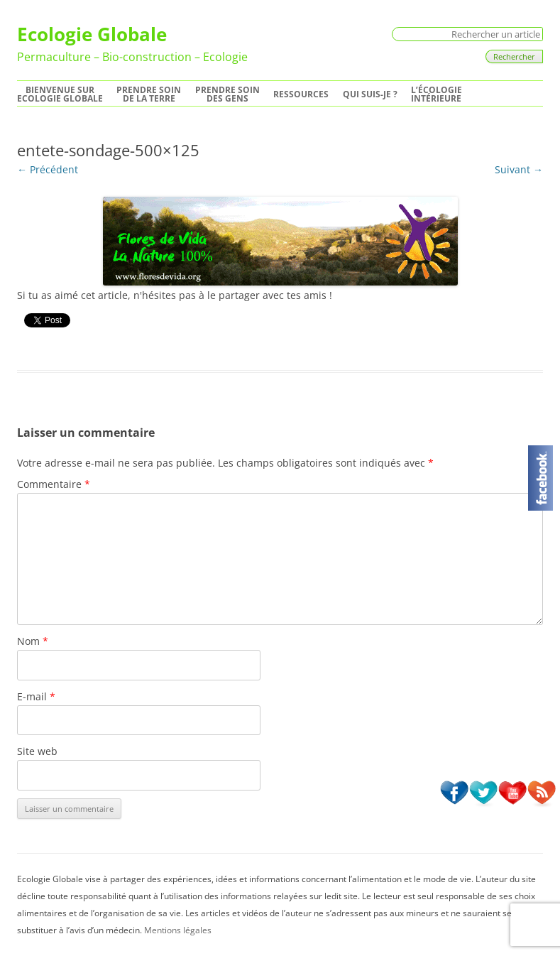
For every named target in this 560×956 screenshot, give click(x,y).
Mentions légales (178, 930)
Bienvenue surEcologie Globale (60, 94)
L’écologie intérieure (437, 94)
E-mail (36, 696)
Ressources (301, 94)
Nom (33, 641)
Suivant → (519, 169)
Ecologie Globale (92, 34)
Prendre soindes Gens (227, 94)
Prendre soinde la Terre (149, 94)
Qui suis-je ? (370, 94)
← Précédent (48, 169)
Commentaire (54, 484)
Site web (37, 751)
